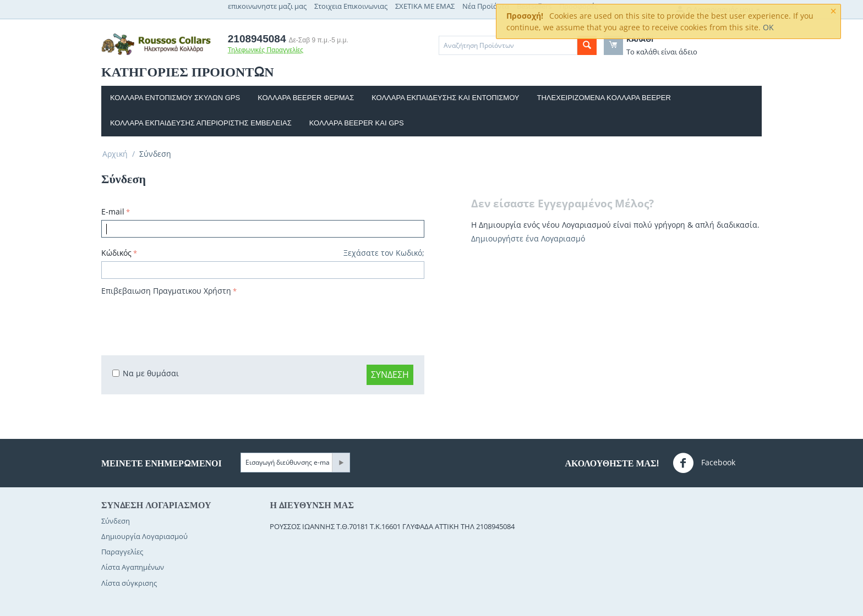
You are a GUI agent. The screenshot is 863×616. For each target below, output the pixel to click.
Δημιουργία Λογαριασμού (144, 536)
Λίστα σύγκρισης (129, 583)
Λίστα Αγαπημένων (133, 567)
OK (768, 27)
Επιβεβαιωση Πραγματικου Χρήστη (166, 291)
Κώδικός (116, 253)
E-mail (113, 211)
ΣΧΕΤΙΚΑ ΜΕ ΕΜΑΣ (425, 6)
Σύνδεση (390, 375)
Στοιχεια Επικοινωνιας (351, 6)
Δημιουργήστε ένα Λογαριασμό (528, 238)
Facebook (704, 463)
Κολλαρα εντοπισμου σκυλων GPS (175, 98)
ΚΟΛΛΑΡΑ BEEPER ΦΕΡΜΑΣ (306, 98)
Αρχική (115, 154)
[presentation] (185, 320)
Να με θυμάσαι (146, 373)
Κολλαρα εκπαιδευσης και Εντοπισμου (445, 98)
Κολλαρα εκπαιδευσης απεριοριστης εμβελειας (201, 123)
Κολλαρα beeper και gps (357, 123)
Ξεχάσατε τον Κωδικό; (384, 253)
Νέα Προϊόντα (486, 6)
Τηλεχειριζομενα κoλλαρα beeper (604, 98)
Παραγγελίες (122, 552)
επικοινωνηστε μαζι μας (267, 6)
